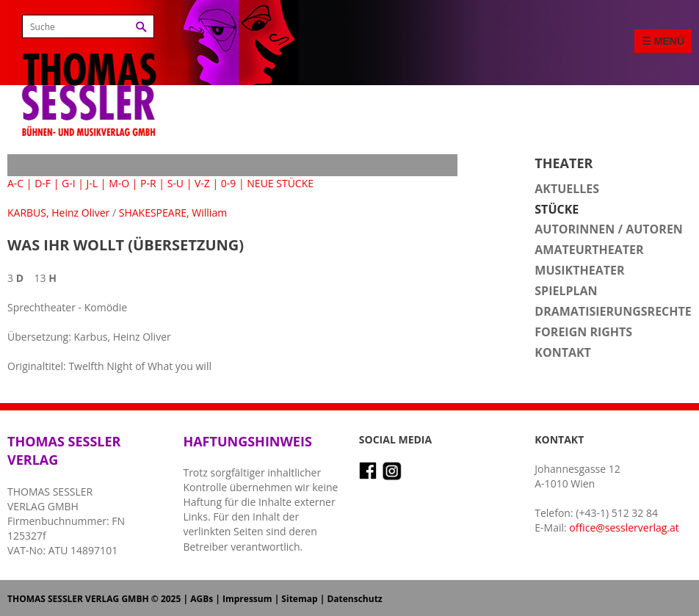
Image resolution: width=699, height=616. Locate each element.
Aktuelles (567, 189)
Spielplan (566, 291)
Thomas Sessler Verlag (89, 73)
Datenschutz (354, 599)
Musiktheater (579, 270)
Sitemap (299, 599)
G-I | (73, 183)
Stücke (557, 209)
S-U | (180, 183)
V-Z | (206, 183)
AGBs (202, 599)
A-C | (20, 183)
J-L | (97, 183)
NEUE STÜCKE (280, 183)
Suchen (141, 27)
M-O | (123, 183)
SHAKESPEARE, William (173, 213)
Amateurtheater (589, 250)
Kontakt (563, 352)
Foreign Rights (583, 332)
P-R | (152, 183)
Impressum (247, 599)
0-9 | (233, 183)
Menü (669, 41)
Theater (564, 163)
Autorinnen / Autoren (609, 229)
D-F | (47, 183)
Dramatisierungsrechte (613, 311)
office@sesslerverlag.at (624, 528)
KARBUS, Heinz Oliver (58, 213)
